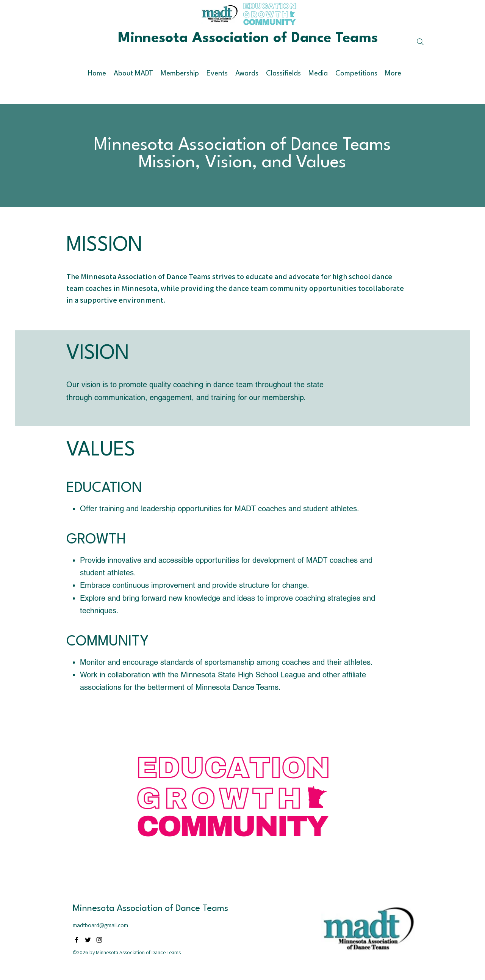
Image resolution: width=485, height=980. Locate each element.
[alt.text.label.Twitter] (88, 940)
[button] (247, 74)
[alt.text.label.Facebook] (77, 940)
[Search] (420, 42)
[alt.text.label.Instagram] (99, 940)
